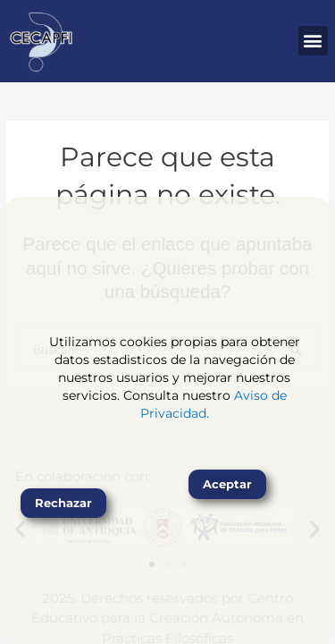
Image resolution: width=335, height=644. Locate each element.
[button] (313, 41)
